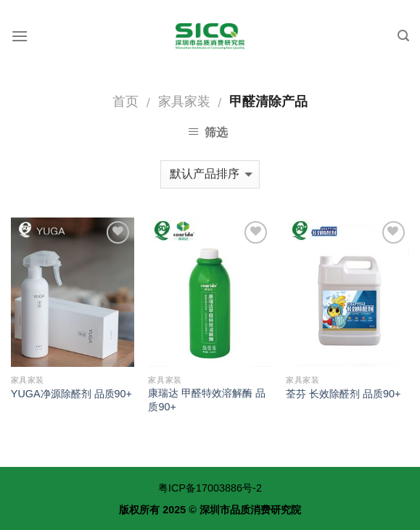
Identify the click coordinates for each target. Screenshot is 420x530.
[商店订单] (210, 174)
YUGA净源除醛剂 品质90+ (71, 394)
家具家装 (184, 101)
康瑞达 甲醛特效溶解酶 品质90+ (207, 400)
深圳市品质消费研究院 (250, 510)
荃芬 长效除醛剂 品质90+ (343, 394)
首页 (125, 101)
